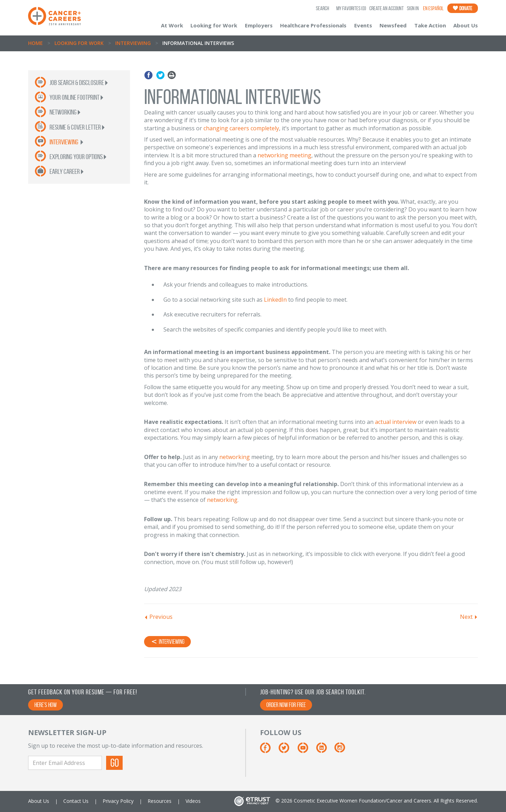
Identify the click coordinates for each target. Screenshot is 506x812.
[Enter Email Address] (65, 763)
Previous (161, 617)
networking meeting (284, 155)
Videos (193, 801)
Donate (463, 8)
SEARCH (323, 8)
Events (363, 25)
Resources (160, 801)
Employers (259, 25)
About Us (466, 25)
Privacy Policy (118, 801)
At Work (172, 25)
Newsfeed (393, 25)
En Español (433, 8)
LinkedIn (275, 300)
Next (466, 617)
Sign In (413, 8)
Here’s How (46, 705)
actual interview (396, 422)
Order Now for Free (286, 705)
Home (35, 43)
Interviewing (133, 43)
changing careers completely (241, 128)
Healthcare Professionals (313, 25)
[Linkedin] (325, 750)
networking (235, 457)
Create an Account (387, 8)
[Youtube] (306, 750)
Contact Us (76, 801)
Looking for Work (214, 25)
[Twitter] (287, 750)
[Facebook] (269, 750)
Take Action (430, 25)
